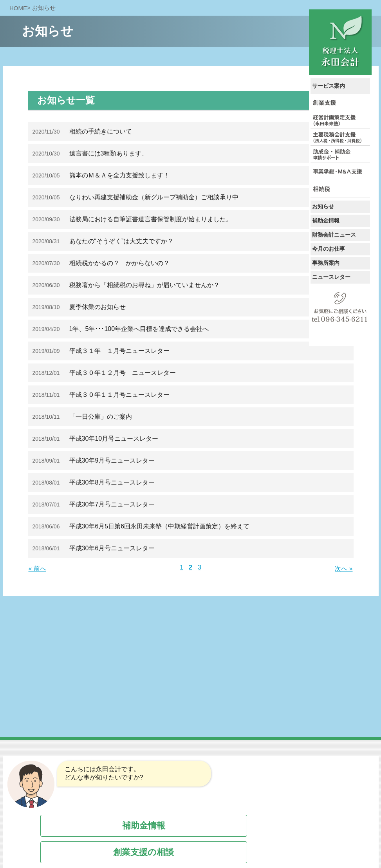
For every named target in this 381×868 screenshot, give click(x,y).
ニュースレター (331, 277)
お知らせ (323, 206)
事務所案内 (326, 263)
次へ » (344, 569)
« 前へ (37, 569)
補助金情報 (326, 221)
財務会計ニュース (334, 235)
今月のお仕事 (329, 249)
